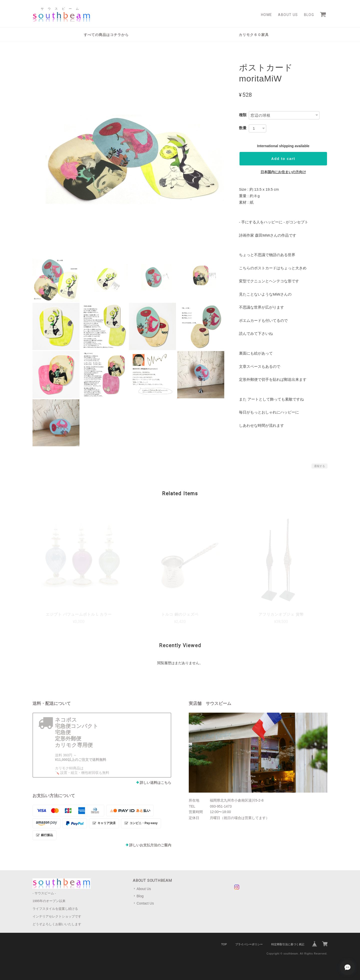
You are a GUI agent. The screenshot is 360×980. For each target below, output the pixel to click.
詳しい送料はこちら (155, 783)
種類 (243, 115)
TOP (224, 944)
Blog (309, 15)
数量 (243, 128)
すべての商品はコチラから (106, 35)
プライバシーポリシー (249, 944)
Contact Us (145, 903)
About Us (288, 15)
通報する (319, 466)
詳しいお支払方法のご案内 (150, 845)
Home (267, 15)
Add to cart (283, 159)
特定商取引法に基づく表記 (288, 944)
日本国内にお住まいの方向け (283, 172)
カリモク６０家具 (254, 35)
